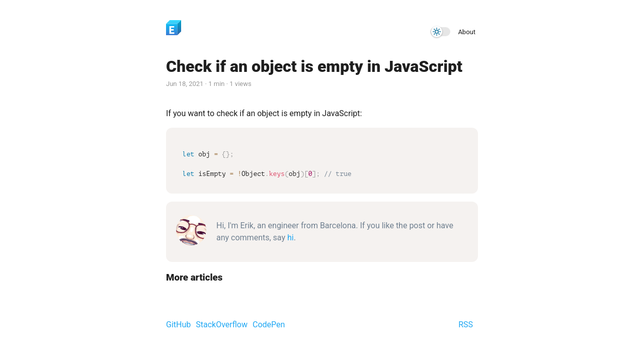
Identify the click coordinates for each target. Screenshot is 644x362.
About (467, 32)
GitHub (178, 325)
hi (291, 238)
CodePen (269, 325)
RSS (466, 325)
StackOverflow (222, 325)
